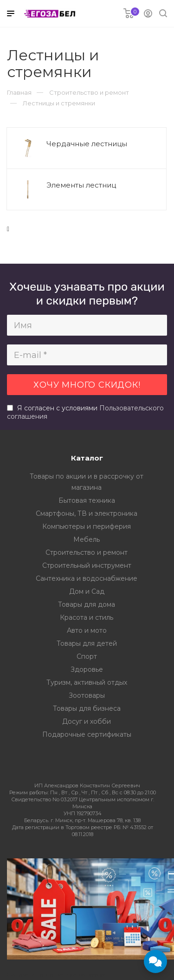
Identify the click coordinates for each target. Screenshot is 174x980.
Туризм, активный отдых (87, 682)
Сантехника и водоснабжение (87, 578)
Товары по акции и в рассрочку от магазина (87, 482)
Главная (19, 92)
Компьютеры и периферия (87, 526)
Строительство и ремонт (87, 552)
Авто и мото (87, 630)
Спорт (87, 656)
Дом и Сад (87, 591)
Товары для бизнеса (87, 708)
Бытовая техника (87, 500)
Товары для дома (87, 604)
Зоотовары (87, 695)
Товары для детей (87, 643)
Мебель (87, 539)
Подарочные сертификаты (87, 734)
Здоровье (87, 669)
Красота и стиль (87, 617)
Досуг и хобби (87, 721)
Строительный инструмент (87, 565)
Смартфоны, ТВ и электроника (87, 513)
